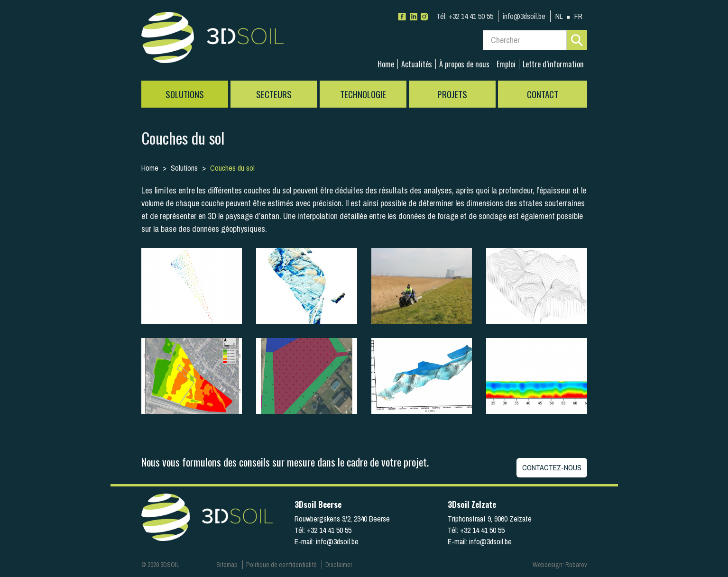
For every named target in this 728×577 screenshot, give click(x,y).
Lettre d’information (553, 64)
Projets (452, 94)
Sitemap (227, 565)
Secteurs (274, 94)
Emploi (506, 64)
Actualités (417, 64)
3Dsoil (212, 40)
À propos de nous (464, 64)
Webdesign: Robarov (560, 565)
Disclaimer (339, 565)
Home (386, 64)
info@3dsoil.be (524, 16)
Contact (543, 94)
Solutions (185, 94)
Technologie (363, 94)
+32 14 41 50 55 (465, 16)
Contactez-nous (552, 467)
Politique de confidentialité (281, 565)
